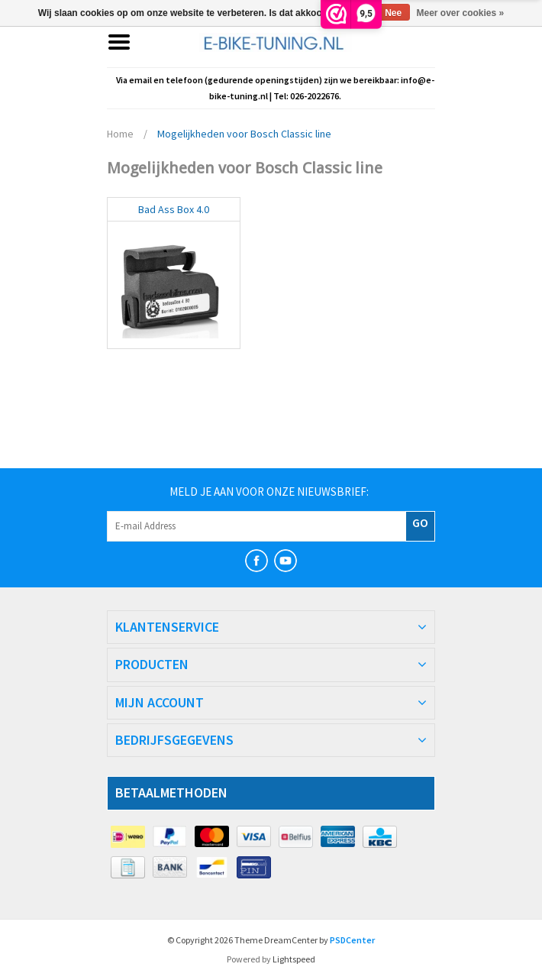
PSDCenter (352, 940)
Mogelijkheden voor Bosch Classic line (244, 134)
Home (120, 134)
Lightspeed (294, 959)
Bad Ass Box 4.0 (174, 209)
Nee (393, 13)
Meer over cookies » (461, 13)
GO (420, 522)
